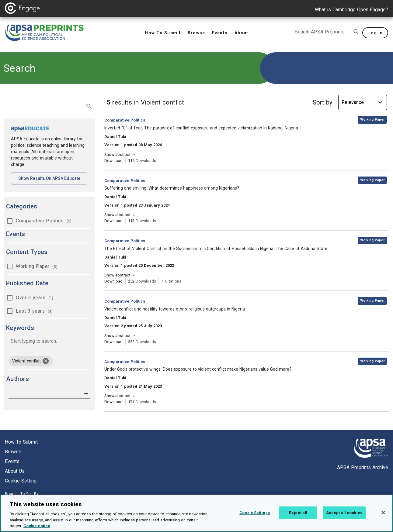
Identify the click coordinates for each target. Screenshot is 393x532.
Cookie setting (21, 481)
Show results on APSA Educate (53, 178)
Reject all (298, 517)
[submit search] (356, 32)
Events (12, 461)
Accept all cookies (344, 517)
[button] (86, 393)
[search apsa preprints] (323, 32)
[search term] (43, 106)
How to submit (21, 442)
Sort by (322, 102)
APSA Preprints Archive (363, 467)
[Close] (383, 517)
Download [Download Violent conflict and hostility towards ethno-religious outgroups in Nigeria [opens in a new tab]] (113, 342)
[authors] (45, 393)
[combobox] (49, 342)
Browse (13, 452)
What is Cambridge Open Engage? (351, 10)
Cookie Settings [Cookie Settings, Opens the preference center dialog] (255, 517)
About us (15, 471)
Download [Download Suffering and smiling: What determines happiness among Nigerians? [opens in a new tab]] (113, 221)
